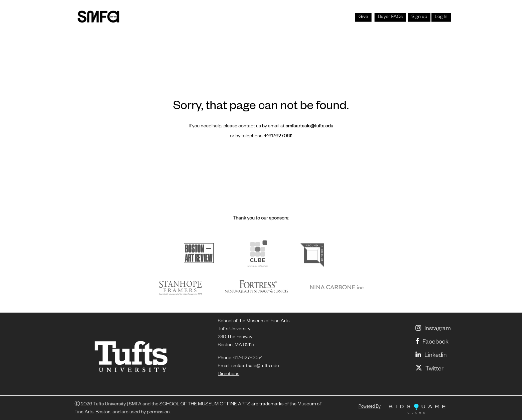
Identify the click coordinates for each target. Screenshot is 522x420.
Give (363, 17)
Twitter (429, 369)
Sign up (419, 17)
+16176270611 (278, 137)
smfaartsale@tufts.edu (309, 127)
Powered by (370, 407)
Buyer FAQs (390, 17)
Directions (229, 374)
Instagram (433, 329)
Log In (441, 17)
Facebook (432, 343)
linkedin (431, 356)
